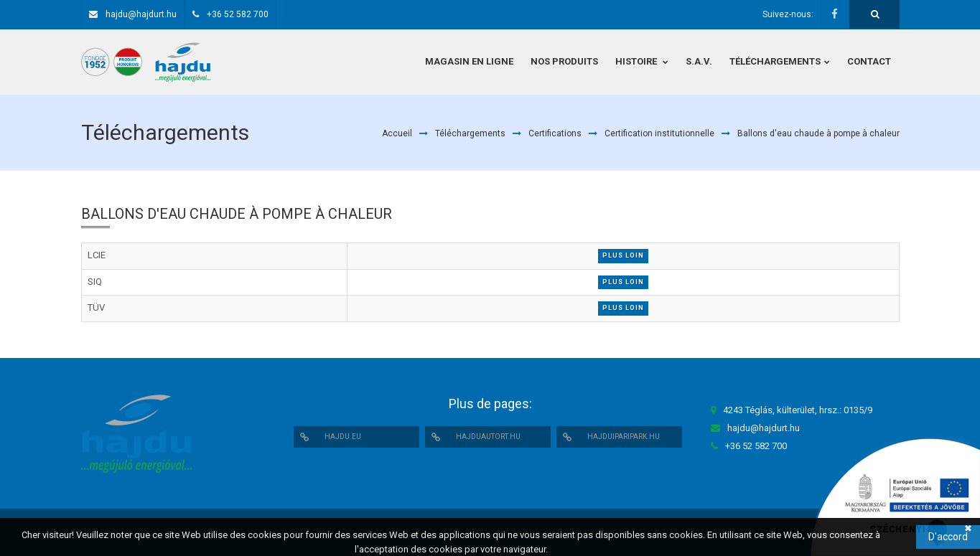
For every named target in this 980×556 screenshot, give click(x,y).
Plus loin (623, 255)
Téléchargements (470, 133)
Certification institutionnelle (659, 133)
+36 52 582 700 (238, 14)
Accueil (397, 133)
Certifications (555, 133)
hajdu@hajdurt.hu (141, 14)
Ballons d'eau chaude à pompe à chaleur (818, 133)
